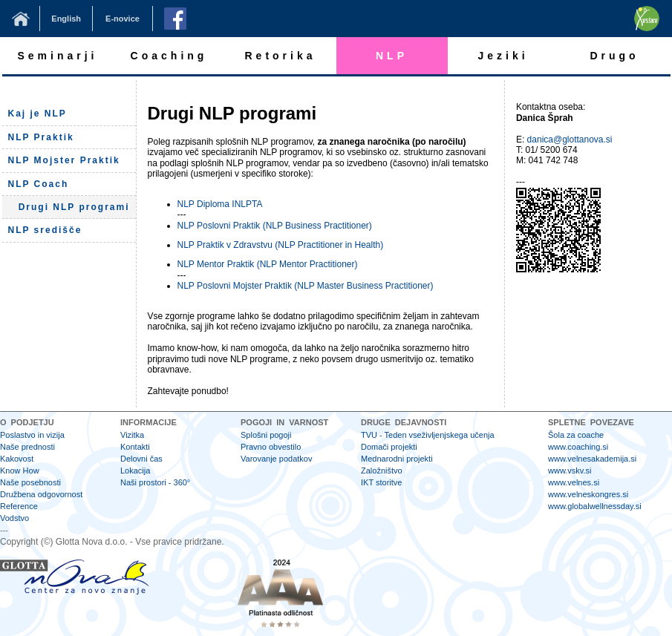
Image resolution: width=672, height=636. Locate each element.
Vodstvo (14, 518)
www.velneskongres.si (588, 494)
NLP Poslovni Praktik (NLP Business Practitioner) (275, 226)
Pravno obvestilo (271, 447)
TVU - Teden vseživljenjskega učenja (428, 435)
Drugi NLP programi (74, 207)
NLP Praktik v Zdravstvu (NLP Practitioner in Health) (281, 245)
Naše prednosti (27, 447)
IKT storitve (381, 482)
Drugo (614, 56)
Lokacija (135, 471)
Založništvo (382, 471)
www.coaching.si (578, 447)
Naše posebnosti (30, 482)
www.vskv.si (570, 471)
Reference (19, 506)
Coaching (169, 56)
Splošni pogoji (266, 435)
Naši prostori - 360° (155, 482)
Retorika (280, 56)
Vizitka (132, 435)
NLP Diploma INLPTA (220, 204)
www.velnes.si (574, 482)
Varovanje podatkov (276, 459)
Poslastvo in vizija (32, 435)
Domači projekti (389, 447)
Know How (20, 471)
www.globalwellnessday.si (595, 506)
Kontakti (135, 447)
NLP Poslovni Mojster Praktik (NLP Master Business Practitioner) (306, 286)
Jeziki (503, 56)
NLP (392, 56)
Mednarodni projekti (397, 459)
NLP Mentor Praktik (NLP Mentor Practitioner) (268, 264)
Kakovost (17, 459)
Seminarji (57, 56)
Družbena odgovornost (41, 494)
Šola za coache (576, 435)
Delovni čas (141, 459)
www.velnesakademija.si (592, 459)
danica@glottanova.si (570, 140)
